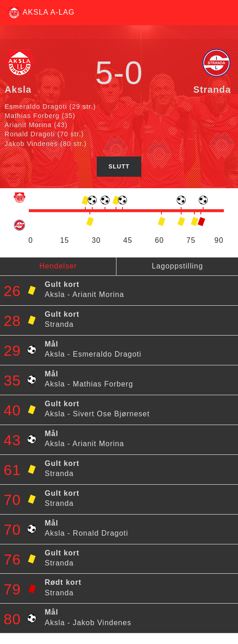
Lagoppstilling (177, 266)
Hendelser (58, 266)
